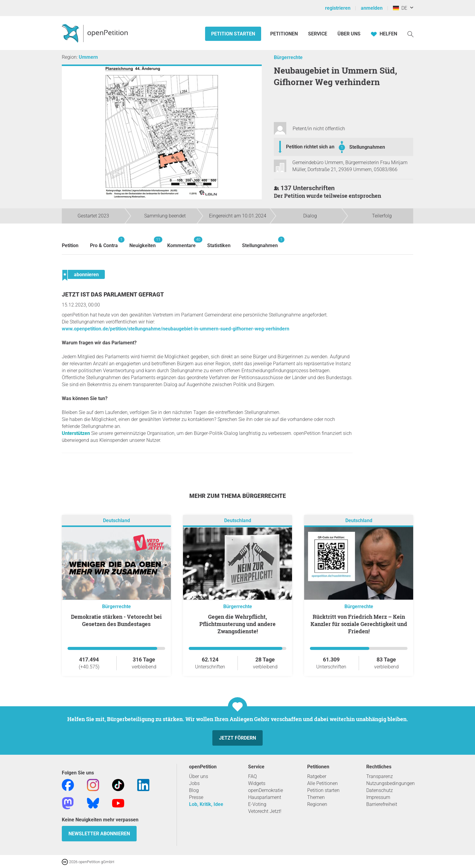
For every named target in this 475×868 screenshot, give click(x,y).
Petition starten (233, 34)
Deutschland (116, 520)
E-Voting (257, 804)
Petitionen (285, 34)
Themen (316, 797)
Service (318, 34)
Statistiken (219, 245)
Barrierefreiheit (382, 804)
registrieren (338, 8)
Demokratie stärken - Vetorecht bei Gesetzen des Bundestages (116, 620)
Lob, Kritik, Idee (206, 804)
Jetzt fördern (237, 738)
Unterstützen (76, 433)
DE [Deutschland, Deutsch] (400, 8)
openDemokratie (266, 790)
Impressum (378, 797)
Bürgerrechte (288, 57)
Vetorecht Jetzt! (265, 811)
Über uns (199, 776)
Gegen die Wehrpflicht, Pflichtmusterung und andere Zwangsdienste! (237, 624)
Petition (70, 245)
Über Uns (349, 34)
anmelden (372, 8)
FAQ (252, 776)
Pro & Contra (104, 242)
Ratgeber (317, 776)
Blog (194, 790)
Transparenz (380, 776)
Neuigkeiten (143, 242)
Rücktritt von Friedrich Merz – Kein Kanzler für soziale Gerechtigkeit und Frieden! (359, 624)
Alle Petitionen (322, 783)
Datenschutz (380, 790)
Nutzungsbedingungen (390, 783)
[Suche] (410, 34)
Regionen (317, 804)
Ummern (88, 57)
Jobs (194, 783)
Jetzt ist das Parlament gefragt (113, 295)
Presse (196, 797)
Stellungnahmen (367, 147)
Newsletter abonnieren (99, 834)
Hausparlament (265, 797)
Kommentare (181, 242)
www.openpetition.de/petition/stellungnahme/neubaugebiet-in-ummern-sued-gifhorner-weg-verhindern (176, 329)
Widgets (257, 783)
